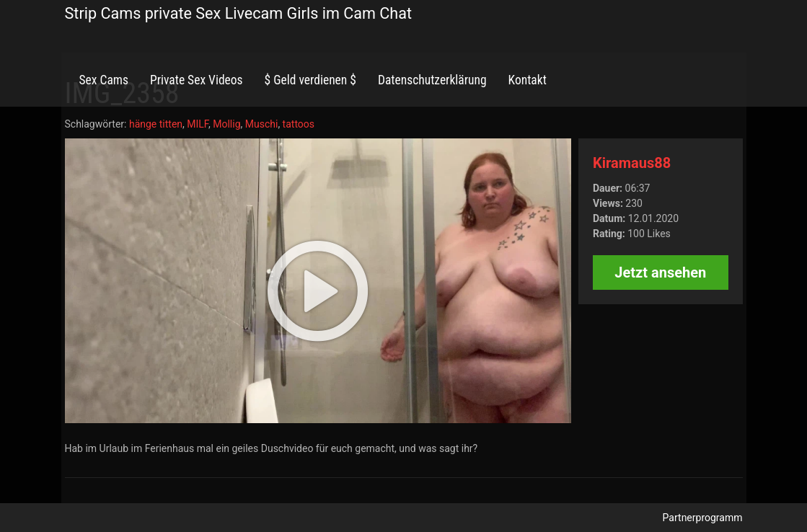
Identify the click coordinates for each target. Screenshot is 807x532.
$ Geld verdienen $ (310, 80)
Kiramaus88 (632, 163)
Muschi (262, 124)
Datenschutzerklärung (432, 80)
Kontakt (528, 80)
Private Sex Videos (197, 80)
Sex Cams (104, 80)
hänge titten (156, 124)
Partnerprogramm (703, 518)
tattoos (299, 124)
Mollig (226, 124)
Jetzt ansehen (660, 272)
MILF (198, 124)
